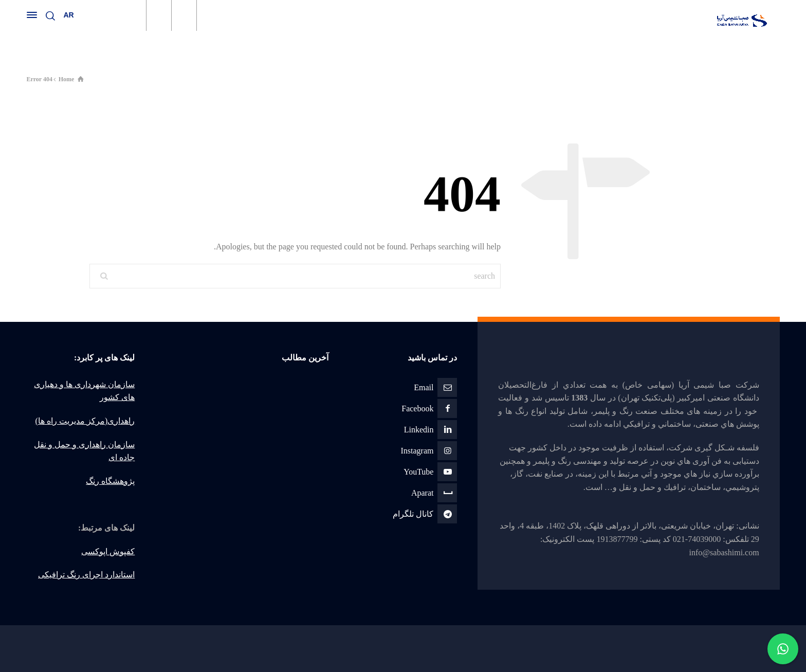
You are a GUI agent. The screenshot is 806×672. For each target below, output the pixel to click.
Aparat (423, 493)
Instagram (417, 451)
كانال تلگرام (413, 514)
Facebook (417, 408)
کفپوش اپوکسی (108, 551)
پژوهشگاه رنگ (110, 481)
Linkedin (419, 430)
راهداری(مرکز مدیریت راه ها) (85, 421)
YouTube (418, 472)
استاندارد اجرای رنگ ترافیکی (86, 575)
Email (424, 387)
